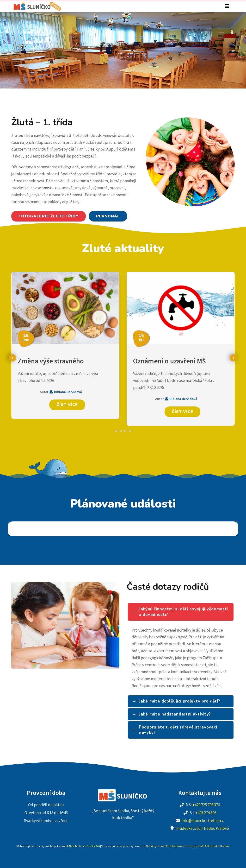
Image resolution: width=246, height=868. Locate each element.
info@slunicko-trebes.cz (203, 821)
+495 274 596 (206, 813)
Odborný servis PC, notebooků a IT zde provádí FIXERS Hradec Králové (188, 846)
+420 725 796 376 (206, 805)
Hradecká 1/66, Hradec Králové (202, 828)
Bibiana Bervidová (66, 392)
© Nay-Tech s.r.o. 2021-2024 (83, 846)
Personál (108, 216)
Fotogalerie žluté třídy (49, 216)
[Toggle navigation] (227, 6)
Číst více (67, 405)
